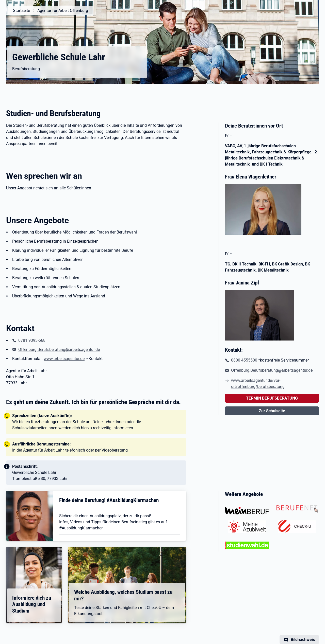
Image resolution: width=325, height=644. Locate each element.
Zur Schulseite (272, 411)
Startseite (21, 11)
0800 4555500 (244, 360)
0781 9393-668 (32, 340)
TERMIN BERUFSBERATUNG (272, 398)
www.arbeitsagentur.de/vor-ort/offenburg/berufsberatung (258, 383)
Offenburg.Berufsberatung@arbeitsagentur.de (59, 350)
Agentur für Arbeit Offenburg (62, 11)
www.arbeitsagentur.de (64, 359)
